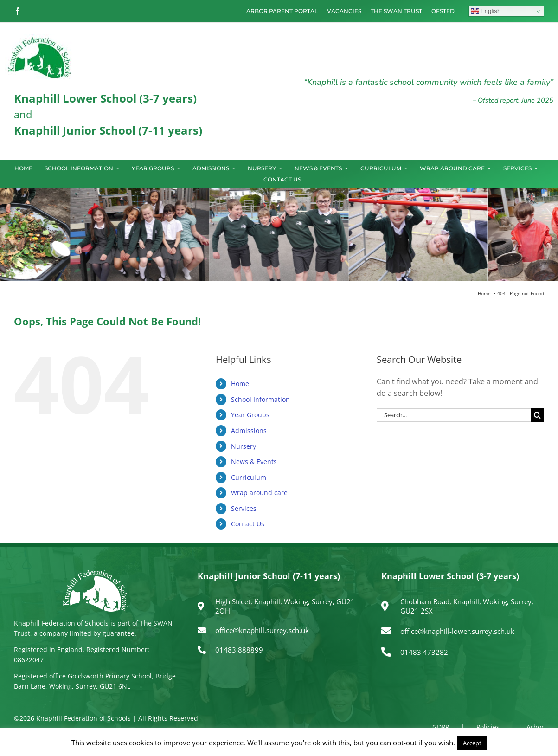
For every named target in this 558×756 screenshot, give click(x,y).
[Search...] (454, 415)
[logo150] (39, 38)
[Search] (537, 415)
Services (244, 508)
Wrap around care (259, 493)
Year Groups (250, 415)
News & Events (254, 462)
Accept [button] (472, 743)
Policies (488, 727)
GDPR (441, 727)
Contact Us (248, 524)
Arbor (535, 727)
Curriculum (249, 477)
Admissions (249, 430)
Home (240, 384)
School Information (260, 399)
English (486, 11)
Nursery (244, 446)
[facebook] (18, 11)
